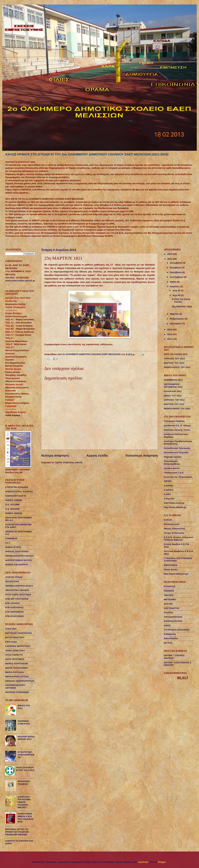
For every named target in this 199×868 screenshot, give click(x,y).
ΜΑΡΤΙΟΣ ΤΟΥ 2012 (174, 404)
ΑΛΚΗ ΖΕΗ (11, 629)
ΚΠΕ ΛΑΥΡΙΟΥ (13, 603)
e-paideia (169, 486)
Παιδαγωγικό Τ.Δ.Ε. (174, 473)
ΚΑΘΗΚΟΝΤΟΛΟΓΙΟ (16, 496)
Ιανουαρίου (176, 324)
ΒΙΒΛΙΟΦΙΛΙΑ (171, 565)
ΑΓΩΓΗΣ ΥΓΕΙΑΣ (14, 577)
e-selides (169, 490)
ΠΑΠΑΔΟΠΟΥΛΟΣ (173, 617)
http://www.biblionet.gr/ (176, 574)
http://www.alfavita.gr (175, 507)
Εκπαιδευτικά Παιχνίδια (176, 453)
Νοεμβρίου (176, 268)
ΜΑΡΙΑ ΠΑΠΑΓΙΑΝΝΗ (16, 668)
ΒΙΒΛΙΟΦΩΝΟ (171, 639)
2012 (170, 334)
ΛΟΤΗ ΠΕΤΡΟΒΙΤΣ (15, 659)
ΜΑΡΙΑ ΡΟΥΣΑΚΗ (14, 672)
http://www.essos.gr (174, 503)
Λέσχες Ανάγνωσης (174, 533)
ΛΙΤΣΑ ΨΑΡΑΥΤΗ (14, 655)
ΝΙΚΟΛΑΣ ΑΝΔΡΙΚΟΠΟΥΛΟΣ (20, 681)
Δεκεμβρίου (176, 263)
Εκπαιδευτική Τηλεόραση (177, 448)
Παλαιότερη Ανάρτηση (142, 455)
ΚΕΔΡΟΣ (168, 613)
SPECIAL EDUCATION (17, 552)
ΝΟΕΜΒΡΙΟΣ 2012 (173, 380)
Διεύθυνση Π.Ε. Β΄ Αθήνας (177, 426)
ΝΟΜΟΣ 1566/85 (14, 500)
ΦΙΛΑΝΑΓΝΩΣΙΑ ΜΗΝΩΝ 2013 (26, 738)
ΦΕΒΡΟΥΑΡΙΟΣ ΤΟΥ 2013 (177, 367)
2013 (170, 330)
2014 (170, 259)
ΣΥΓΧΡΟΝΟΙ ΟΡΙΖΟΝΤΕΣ (177, 630)
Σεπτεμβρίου (177, 277)
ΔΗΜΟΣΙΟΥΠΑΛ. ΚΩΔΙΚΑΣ (19, 492)
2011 (170, 339)
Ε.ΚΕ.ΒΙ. (168, 520)
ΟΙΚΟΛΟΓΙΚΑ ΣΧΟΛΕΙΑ (17, 590)
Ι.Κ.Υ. (8, 543)
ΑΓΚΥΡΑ (168, 604)
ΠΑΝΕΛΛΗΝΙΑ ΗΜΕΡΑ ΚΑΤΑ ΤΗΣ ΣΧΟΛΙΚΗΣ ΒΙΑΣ (26, 818)
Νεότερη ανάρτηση (55, 455)
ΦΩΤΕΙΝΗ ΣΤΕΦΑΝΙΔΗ (17, 692)
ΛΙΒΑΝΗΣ (169, 595)
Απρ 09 (177, 295)
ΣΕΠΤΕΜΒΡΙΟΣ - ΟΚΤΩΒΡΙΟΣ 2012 (173, 386)
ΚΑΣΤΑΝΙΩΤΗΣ (172, 608)
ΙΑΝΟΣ (167, 625)
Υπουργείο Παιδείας (174, 421)
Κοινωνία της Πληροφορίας (178, 477)
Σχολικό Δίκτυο (172, 468)
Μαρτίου (174, 314)
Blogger (162, 862)
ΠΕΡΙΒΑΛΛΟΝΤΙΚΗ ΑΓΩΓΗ (19, 586)
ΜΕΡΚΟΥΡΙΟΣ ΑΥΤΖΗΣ (17, 677)
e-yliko (167, 494)
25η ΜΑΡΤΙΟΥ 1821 (182, 307)
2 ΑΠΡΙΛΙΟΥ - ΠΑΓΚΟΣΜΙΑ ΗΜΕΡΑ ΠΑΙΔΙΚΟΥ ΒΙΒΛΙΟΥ (24, 802)
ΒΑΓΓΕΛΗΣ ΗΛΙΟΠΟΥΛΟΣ (19, 633)
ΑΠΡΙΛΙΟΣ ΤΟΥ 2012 (174, 400)
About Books (171, 570)
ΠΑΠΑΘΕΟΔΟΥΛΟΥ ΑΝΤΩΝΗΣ (15, 687)
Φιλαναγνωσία (171, 524)
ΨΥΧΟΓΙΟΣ (170, 586)
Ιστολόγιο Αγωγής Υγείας (177, 430)
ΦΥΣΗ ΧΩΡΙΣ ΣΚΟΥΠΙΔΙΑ (18, 595)
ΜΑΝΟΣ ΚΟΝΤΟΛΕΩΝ (17, 664)
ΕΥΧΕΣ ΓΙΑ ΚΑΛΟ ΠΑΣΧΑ (181, 301)
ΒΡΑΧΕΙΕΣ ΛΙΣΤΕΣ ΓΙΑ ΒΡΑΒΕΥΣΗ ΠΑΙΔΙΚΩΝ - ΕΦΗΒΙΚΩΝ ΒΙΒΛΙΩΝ (18, 832)
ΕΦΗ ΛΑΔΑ (11, 642)
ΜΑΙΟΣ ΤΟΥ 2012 (173, 396)
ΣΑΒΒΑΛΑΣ (170, 634)
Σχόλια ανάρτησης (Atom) (69, 462)
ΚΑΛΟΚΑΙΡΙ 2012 (173, 391)
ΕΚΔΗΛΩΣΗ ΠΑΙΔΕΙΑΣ (24, 783)
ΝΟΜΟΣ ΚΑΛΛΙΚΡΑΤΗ (17, 565)
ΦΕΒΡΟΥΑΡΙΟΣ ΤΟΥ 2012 (177, 409)
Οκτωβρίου (176, 272)
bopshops (143, 862)
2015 (170, 254)
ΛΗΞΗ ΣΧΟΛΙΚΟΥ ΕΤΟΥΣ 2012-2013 (25, 769)
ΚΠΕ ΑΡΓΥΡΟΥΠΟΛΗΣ (17, 599)
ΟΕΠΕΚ (168, 481)
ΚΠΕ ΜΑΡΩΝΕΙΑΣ (15, 612)
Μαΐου (173, 282)
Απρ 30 (177, 291)
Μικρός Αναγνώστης (175, 529)
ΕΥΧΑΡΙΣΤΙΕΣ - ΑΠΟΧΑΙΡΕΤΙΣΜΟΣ (26, 755)
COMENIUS (11, 538)
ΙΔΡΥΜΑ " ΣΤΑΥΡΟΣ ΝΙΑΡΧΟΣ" (174, 657)
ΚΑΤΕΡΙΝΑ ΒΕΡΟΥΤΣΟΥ (18, 646)
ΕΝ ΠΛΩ (168, 643)
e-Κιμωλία (169, 499)
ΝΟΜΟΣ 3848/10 (14, 513)
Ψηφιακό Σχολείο (173, 457)
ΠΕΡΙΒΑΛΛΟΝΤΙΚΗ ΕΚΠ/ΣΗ (19, 556)
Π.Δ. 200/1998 (12, 509)
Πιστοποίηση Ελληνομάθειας (172, 463)
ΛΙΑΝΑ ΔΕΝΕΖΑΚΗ (15, 651)
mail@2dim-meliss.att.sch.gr (20, 281)
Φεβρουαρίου (177, 319)
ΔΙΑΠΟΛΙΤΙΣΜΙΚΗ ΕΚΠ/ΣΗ (19, 560)
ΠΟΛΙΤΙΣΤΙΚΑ (12, 582)
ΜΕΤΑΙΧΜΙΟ (170, 600)
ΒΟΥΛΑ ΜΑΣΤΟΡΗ (15, 637)
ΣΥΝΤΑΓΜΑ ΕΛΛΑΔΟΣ (17, 487)
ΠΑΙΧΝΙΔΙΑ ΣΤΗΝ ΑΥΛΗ (24, 722)
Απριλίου (175, 286)
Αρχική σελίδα (97, 455)
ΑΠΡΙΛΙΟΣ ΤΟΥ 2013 (174, 359)
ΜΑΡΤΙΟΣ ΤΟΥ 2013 (174, 363)
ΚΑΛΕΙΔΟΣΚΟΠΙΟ (173, 621)
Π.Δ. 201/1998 (12, 505)
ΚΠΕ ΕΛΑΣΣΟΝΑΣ (15, 616)
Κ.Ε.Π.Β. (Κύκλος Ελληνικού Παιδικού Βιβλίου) (179, 539)
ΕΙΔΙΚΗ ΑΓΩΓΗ (13, 547)
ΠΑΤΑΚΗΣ (169, 591)
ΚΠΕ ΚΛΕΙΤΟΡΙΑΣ (14, 607)
